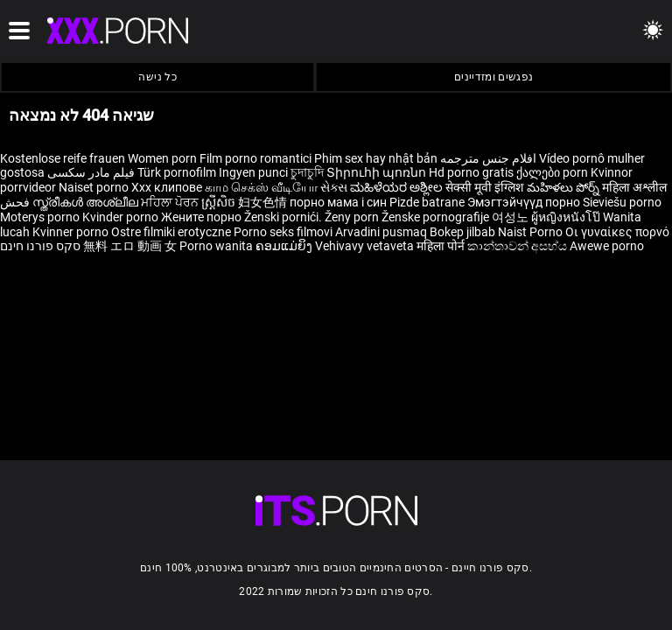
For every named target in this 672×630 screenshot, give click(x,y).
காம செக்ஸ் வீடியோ (261, 187)
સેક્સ (334, 187)
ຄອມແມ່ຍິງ (285, 246)
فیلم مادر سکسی (91, 172)
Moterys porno (41, 217)
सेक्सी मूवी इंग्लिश (485, 187)
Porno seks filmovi (283, 232)
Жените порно (203, 217)
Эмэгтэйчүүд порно (525, 202)
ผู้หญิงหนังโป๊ (567, 217)
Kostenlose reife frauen (63, 158)
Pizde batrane (427, 202)
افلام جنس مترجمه (488, 158)
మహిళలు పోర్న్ (564, 187)
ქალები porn (553, 172)
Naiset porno (95, 187)
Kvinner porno (72, 232)
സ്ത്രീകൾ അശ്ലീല (87, 202)
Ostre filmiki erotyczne (171, 232)
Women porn (164, 158)
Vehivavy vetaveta (366, 246)
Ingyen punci (253, 172)
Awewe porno (607, 246)
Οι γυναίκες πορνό (617, 232)
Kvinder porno (122, 217)
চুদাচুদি (307, 172)
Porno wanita (217, 246)
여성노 (511, 217)
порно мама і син (338, 202)
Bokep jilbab (462, 232)
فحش (16, 202)
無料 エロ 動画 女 (130, 246)
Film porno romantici (255, 158)
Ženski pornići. (284, 217)
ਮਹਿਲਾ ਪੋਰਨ (171, 202)
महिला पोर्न (442, 246)
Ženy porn (353, 217)
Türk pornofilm (177, 172)
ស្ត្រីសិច (220, 202)
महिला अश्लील (634, 187)
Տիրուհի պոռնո (378, 172)
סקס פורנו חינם (40, 246)
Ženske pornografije (437, 217)
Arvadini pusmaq (382, 232)
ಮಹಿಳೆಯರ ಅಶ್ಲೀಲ (398, 187)
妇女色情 (264, 202)
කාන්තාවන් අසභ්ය (518, 246)
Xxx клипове (167, 187)
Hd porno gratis (471, 172)
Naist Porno (532, 232)
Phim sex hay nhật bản (376, 158)
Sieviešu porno (622, 202)
